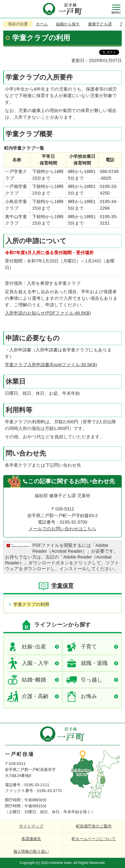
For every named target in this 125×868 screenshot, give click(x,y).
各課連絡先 (31, 839)
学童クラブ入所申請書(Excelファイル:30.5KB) (51, 365)
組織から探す (68, 24)
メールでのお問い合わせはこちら (63, 529)
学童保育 (62, 586)
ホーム (42, 24)
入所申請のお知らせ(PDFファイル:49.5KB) (48, 313)
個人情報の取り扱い (31, 851)
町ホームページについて (94, 839)
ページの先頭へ (112, 729)
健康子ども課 (100, 24)
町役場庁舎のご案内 (94, 826)
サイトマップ (31, 826)
